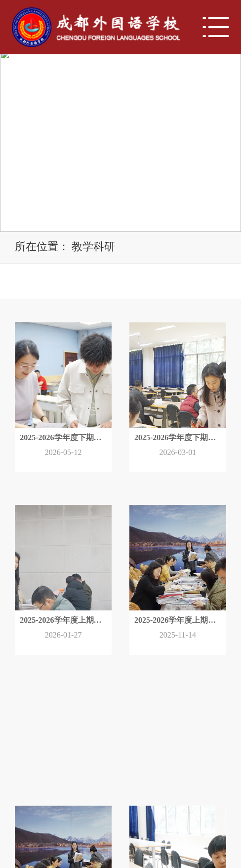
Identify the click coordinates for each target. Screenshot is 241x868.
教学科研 (93, 246)
